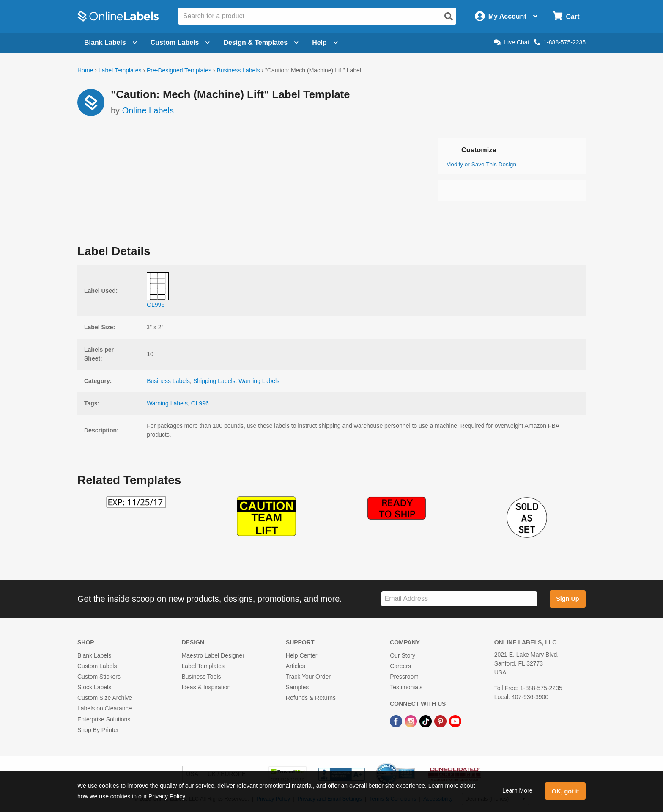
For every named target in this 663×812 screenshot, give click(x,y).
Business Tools (201, 677)
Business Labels (238, 70)
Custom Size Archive (105, 698)
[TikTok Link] (426, 721)
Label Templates (120, 70)
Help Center (302, 655)
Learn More (518, 790)
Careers (400, 666)
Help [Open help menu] (325, 43)
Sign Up (567, 599)
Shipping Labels (214, 381)
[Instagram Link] (412, 721)
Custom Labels (97, 666)
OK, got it (566, 791)
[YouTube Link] (455, 721)
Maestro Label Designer (213, 655)
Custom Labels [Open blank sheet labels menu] (180, 43)
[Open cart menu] (566, 16)
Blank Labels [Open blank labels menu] (111, 43)
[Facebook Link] (397, 721)
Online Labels (148, 110)
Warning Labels (259, 381)
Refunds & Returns (311, 698)
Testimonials (406, 687)
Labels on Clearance (104, 708)
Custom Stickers (99, 677)
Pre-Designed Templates (179, 70)
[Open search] (449, 17)
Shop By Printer (98, 730)
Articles (296, 666)
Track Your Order (308, 677)
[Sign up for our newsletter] (459, 599)
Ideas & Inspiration (206, 687)
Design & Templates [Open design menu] (261, 43)
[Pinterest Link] (441, 721)
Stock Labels (94, 687)
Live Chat (511, 42)
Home (85, 70)
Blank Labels (94, 655)
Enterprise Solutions (104, 719)
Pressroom (404, 677)
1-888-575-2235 (560, 42)
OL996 (200, 403)
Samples (297, 687)
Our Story (403, 655)
